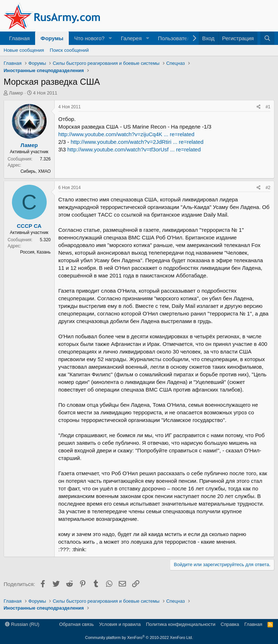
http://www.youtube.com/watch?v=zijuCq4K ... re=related (126, 134)
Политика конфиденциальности (181, 624)
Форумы (52, 38)
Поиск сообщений (69, 50)
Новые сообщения (24, 50)
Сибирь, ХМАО (35, 171)
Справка (230, 624)
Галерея (131, 38)
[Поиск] (267, 38)
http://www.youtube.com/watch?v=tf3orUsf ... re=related (134, 149)
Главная (19, 38)
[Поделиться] (259, 107)
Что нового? (89, 38)
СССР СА (29, 226)
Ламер (16, 93)
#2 (268, 188)
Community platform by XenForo (139, 637)
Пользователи (176, 38)
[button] (110, 38)
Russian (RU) (22, 624)
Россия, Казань (35, 252)
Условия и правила (120, 624)
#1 (268, 107)
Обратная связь (76, 624)
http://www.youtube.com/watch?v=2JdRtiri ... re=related (137, 142)
